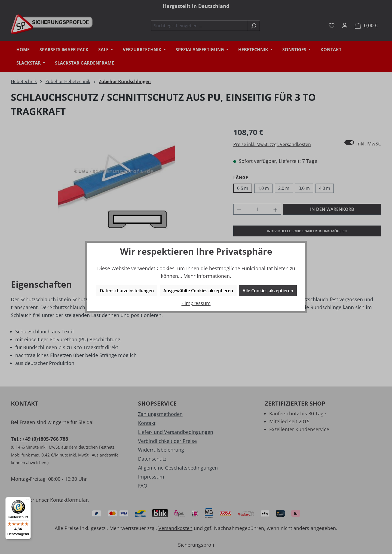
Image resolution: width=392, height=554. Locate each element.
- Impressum (196, 303)
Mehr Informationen (207, 276)
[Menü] (27, 500)
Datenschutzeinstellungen (127, 291)
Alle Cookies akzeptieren (268, 291)
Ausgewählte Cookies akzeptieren (198, 291)
